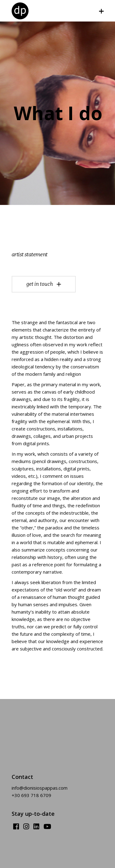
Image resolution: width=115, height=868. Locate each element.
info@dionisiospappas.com (40, 788)
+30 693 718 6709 (31, 795)
